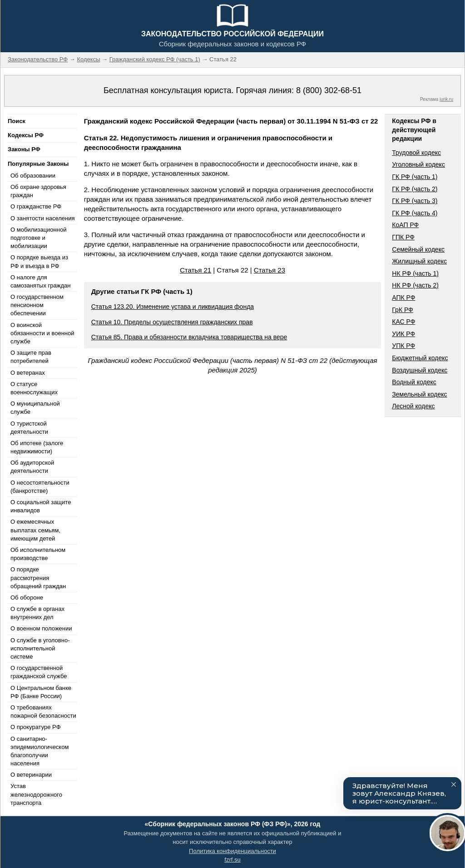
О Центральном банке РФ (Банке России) (41, 692)
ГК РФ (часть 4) (415, 213)
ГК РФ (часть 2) (415, 189)
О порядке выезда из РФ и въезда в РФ (39, 261)
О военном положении (41, 628)
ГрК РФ (402, 310)
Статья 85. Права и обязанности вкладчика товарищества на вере (189, 337)
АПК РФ (403, 298)
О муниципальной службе (35, 408)
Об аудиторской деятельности (32, 467)
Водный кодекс (414, 382)
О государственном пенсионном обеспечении (37, 305)
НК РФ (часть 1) (415, 273)
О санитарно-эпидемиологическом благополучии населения (40, 751)
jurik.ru (446, 99)
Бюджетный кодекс (420, 358)
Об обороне (27, 598)
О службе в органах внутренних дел (37, 613)
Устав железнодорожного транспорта (36, 794)
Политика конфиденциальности (232, 851)
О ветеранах (28, 373)
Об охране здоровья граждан (38, 191)
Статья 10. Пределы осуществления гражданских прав (172, 322)
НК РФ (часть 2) (415, 285)
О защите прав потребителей (31, 357)
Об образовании (33, 176)
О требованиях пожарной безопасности (43, 712)
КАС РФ (403, 322)
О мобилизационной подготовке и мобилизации (38, 238)
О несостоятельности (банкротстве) (40, 487)
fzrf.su (232, 860)
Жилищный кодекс (419, 261)
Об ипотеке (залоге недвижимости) (37, 447)
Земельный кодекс (419, 394)
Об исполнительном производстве (38, 554)
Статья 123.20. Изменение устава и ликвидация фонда (173, 307)
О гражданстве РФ (36, 206)
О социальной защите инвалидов (41, 506)
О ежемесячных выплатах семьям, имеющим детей (35, 530)
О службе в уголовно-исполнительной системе (40, 648)
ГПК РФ (403, 237)
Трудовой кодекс (416, 153)
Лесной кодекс (413, 406)
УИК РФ (403, 334)
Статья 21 (195, 270)
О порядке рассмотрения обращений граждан (38, 578)
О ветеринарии (31, 775)
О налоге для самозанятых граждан (40, 281)
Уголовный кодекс (418, 164)
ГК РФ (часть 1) (415, 177)
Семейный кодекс (418, 249)
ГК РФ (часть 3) (415, 201)
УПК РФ (403, 346)
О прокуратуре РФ (36, 727)
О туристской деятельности (29, 428)
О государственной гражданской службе (39, 672)
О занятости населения (43, 218)
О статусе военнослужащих (34, 388)
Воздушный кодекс (420, 370)
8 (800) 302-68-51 (329, 90)
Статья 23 (270, 270)
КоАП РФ (405, 225)
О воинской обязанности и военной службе (42, 333)
